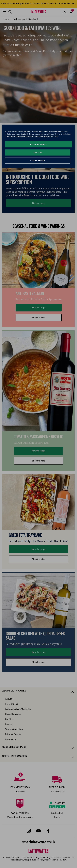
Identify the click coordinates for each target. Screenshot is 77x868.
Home (6, 19)
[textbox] (38, 41)
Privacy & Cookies (13, 734)
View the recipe (39, 308)
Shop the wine (38, 318)
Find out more (39, 203)
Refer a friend (12, 704)
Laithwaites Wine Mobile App (18, 709)
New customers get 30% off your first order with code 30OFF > (39, 3)
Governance (11, 739)
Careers (9, 724)
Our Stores (10, 719)
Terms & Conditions (14, 729)
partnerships (19, 19)
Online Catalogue (13, 714)
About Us (9, 699)
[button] (5, 12)
